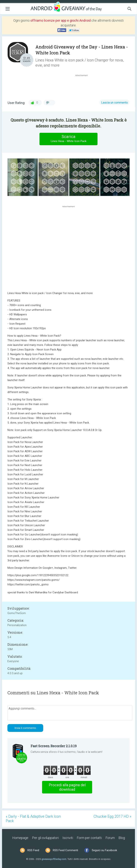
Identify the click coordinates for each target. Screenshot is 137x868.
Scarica (69, 139)
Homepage (20, 838)
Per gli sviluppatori (45, 838)
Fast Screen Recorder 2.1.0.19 (54, 746)
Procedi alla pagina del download (67, 787)
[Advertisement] (83, 86)
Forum (110, 838)
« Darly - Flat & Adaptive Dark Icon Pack (33, 819)
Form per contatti (89, 838)
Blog (122, 838)
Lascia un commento (115, 103)
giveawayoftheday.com (54, 859)
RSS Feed (33, 850)
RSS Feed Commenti (65, 850)
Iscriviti (68, 838)
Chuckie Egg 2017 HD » (112, 816)
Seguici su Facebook (104, 850)
